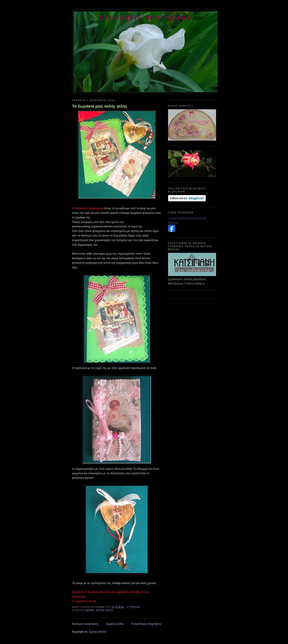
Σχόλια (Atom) (98, 632)
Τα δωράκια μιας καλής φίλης (100, 106)
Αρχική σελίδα (115, 624)
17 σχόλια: (134, 607)
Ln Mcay (173, 218)
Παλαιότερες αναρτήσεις (146, 624)
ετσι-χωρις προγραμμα (146, 18)
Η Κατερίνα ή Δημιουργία (88, 208)
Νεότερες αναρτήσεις (85, 624)
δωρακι (90, 610)
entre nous (105, 610)
